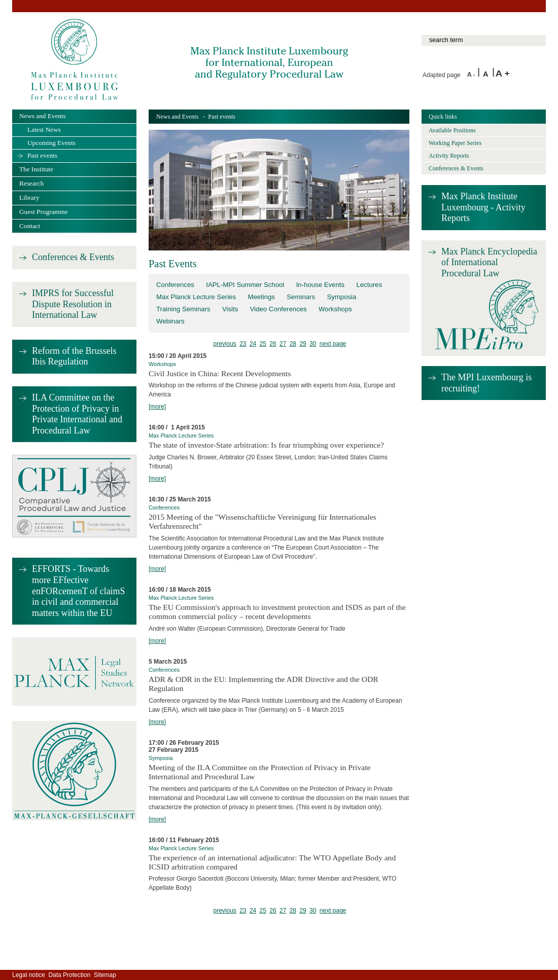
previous (224, 344)
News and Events (177, 117)
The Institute (36, 169)
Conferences (175, 285)
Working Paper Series (455, 143)
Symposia (341, 297)
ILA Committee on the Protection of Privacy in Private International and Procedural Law (77, 414)
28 (293, 344)
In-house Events (320, 285)
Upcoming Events (51, 143)
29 (303, 344)
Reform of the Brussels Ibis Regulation (74, 356)
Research (31, 183)
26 (273, 344)
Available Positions (452, 130)
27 (283, 344)
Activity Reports (449, 156)
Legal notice (29, 975)
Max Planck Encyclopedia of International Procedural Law (489, 262)
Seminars (301, 297)
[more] (157, 407)
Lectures (369, 285)
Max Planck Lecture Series (196, 297)
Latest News (44, 130)
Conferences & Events (73, 257)
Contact (30, 226)
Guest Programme (44, 212)
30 (313, 344)
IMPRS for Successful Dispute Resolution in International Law (73, 304)
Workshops (335, 309)
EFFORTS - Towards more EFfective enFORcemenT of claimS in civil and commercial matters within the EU (79, 591)
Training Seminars (183, 309)
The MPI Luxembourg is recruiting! (486, 383)
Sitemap (105, 975)
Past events (42, 155)
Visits (230, 309)
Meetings (261, 297)
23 (243, 344)
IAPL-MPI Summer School (245, 285)
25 (263, 344)
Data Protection (69, 975)
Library (29, 197)
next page (333, 344)
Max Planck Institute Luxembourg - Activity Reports (483, 207)
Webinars (170, 321)
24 (253, 344)
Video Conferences (278, 309)
